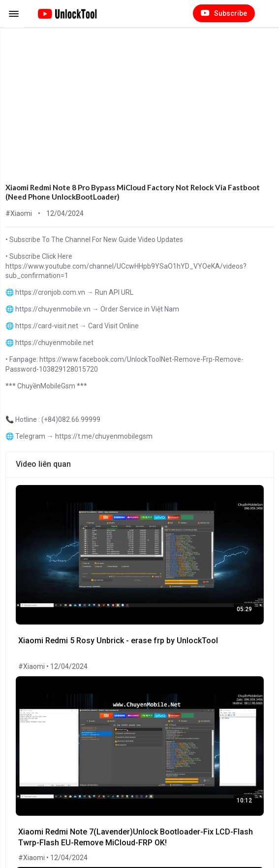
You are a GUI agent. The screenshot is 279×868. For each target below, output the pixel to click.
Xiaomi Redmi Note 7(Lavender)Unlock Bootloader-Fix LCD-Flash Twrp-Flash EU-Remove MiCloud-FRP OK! (136, 837)
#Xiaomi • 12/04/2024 (53, 666)
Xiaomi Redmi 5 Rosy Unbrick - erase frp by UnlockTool (118, 641)
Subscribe (224, 13)
